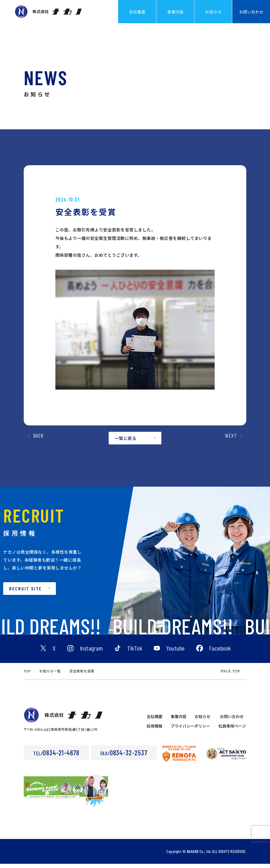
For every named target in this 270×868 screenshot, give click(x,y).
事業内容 (179, 721)
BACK (38, 446)
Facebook (220, 653)
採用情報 (155, 730)
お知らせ (202, 721)
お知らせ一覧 (50, 675)
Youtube (176, 653)
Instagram (91, 653)
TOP (27, 675)
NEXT (231, 446)
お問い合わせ (232, 721)
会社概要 (155, 721)
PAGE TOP (230, 675)
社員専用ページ (232, 730)
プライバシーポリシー (190, 730)
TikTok (135, 653)
